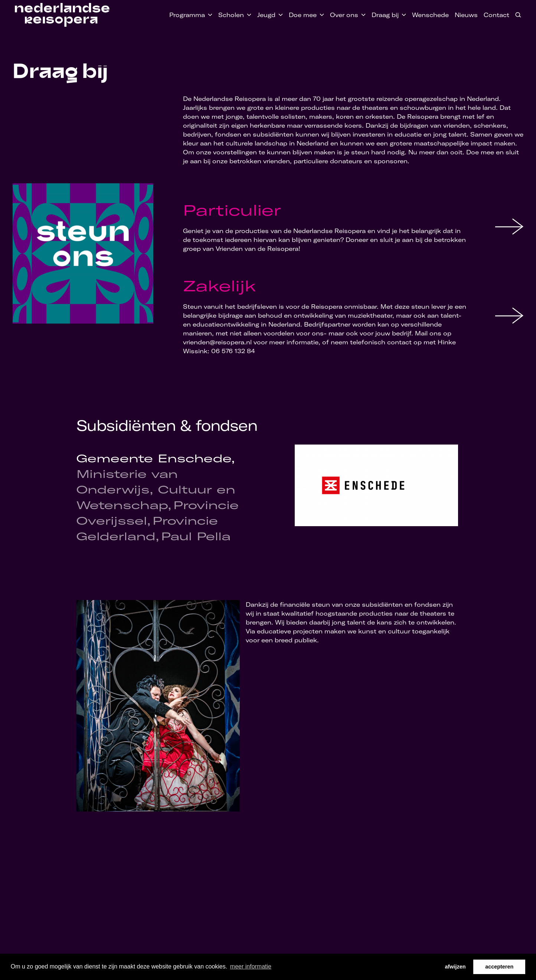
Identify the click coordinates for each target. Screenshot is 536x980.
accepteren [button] (499, 967)
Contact (496, 15)
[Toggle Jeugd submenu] (279, 15)
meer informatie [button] (251, 966)
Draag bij (385, 15)
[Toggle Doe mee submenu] (320, 15)
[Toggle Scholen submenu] (248, 15)
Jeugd (266, 15)
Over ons (344, 15)
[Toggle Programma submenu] (209, 15)
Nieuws (466, 15)
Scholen (231, 15)
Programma (187, 15)
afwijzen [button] (455, 967)
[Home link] (62, 15)
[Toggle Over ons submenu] (362, 15)
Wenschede (430, 15)
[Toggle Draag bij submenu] (402, 15)
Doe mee (303, 15)
